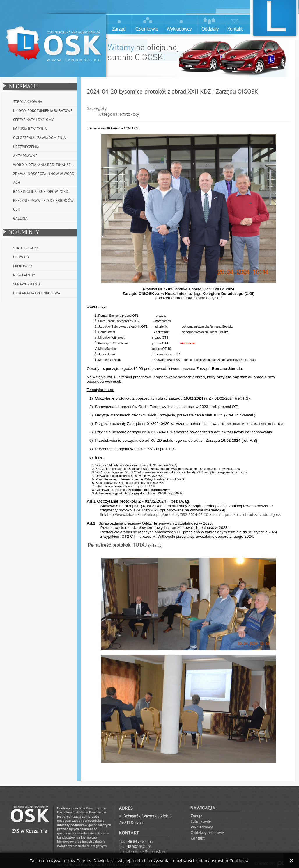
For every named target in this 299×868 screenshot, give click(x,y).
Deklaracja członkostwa (37, 293)
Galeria (20, 218)
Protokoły (23, 266)
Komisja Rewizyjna (30, 129)
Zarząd (197, 816)
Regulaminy (24, 275)
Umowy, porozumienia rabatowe (43, 111)
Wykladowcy (202, 827)
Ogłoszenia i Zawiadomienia (39, 138)
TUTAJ (140, 545)
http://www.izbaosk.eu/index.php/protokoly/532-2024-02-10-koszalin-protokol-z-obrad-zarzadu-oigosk (194, 515)
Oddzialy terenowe (207, 833)
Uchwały (21, 257)
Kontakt (198, 838)
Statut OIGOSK (26, 248)
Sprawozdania (27, 284)
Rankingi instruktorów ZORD (41, 192)
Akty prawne (25, 156)
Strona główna (28, 102)
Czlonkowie (201, 822)
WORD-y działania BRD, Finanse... (44, 165)
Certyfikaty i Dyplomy (33, 120)
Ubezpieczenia (26, 147)
